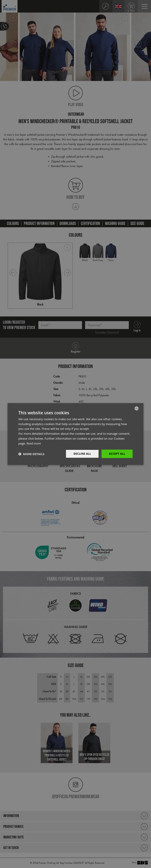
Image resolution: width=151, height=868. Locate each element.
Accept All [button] (117, 454)
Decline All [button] (81, 454)
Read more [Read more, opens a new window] (34, 443)
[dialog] (75, 434)
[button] (31, 454)
